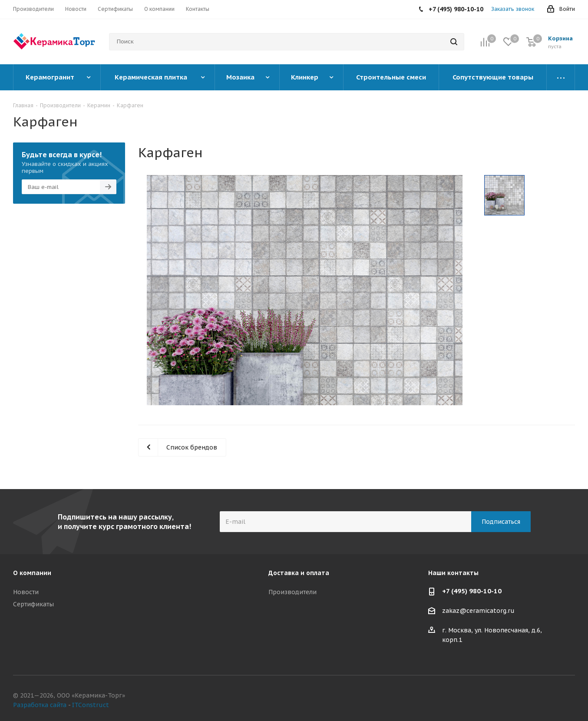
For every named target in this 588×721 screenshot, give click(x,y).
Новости (26, 592)
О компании (32, 573)
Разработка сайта (40, 705)
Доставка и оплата (299, 573)
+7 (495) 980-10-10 (472, 591)
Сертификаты (33, 604)
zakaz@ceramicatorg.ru (478, 611)
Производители (292, 592)
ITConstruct (91, 705)
